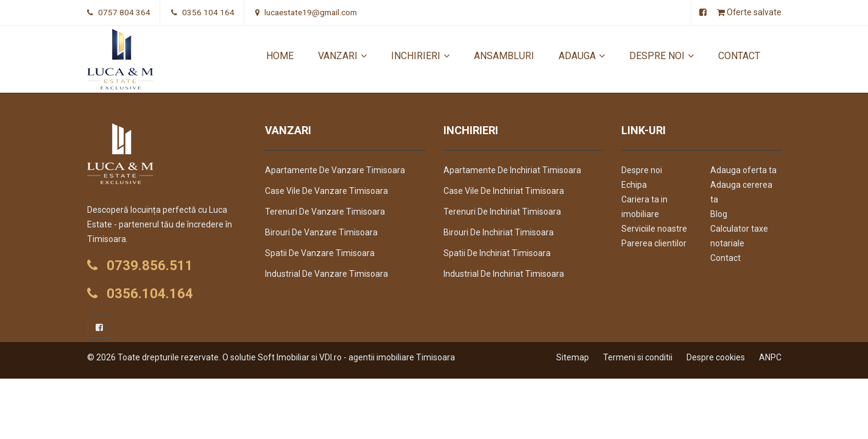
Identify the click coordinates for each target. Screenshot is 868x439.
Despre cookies (716, 357)
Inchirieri (420, 56)
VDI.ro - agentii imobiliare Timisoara (387, 357)
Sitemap (573, 357)
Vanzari (342, 56)
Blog (719, 214)
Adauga (582, 56)
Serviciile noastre (654, 229)
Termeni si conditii (638, 357)
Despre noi (662, 56)
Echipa (634, 185)
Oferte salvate (749, 12)
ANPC (770, 357)
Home (280, 56)
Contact (739, 56)
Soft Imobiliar (284, 357)
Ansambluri (504, 56)
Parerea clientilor (654, 243)
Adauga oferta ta (743, 170)
